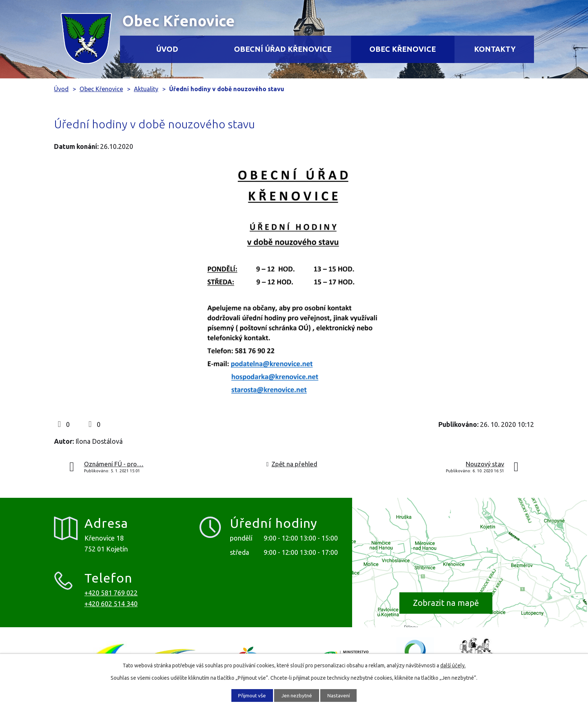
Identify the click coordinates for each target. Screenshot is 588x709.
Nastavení (341, 695)
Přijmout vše (250, 695)
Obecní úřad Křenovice (283, 49)
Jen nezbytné (297, 695)
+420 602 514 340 (111, 604)
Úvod (167, 49)
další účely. (453, 665)
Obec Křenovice (403, 49)
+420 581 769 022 (111, 593)
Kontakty (495, 49)
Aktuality (146, 89)
